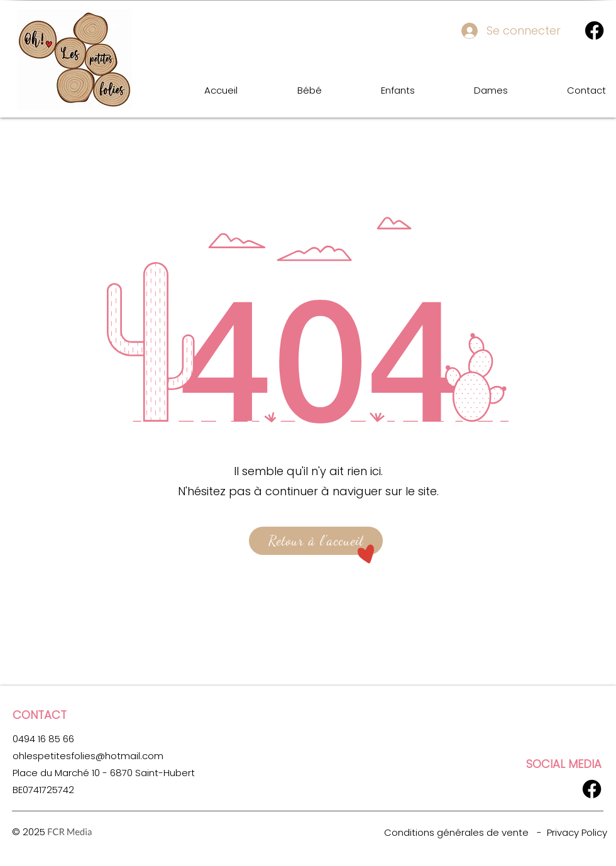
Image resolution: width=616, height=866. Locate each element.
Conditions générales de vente (456, 832)
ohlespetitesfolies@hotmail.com (88, 756)
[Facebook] (594, 30)
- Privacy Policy (572, 832)
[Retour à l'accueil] (316, 541)
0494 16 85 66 (43, 739)
